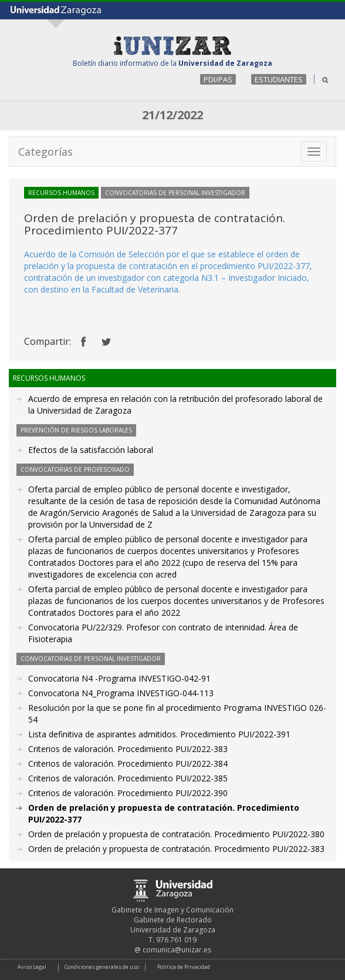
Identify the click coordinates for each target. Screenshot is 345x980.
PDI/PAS (218, 79)
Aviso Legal (32, 967)
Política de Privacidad (184, 967)
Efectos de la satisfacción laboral (91, 450)
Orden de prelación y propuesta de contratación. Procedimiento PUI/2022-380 (176, 834)
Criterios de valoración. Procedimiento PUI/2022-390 (128, 793)
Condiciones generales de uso (102, 967)
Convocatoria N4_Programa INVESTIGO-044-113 (121, 693)
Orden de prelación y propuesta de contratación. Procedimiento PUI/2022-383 (176, 849)
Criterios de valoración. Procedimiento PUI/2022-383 (128, 749)
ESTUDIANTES (279, 79)
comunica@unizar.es (177, 950)
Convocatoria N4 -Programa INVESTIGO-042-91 (119, 678)
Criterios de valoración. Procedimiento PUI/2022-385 (128, 778)
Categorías (45, 152)
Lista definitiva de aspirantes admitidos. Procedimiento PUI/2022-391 (159, 734)
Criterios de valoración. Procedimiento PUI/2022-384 (128, 763)
